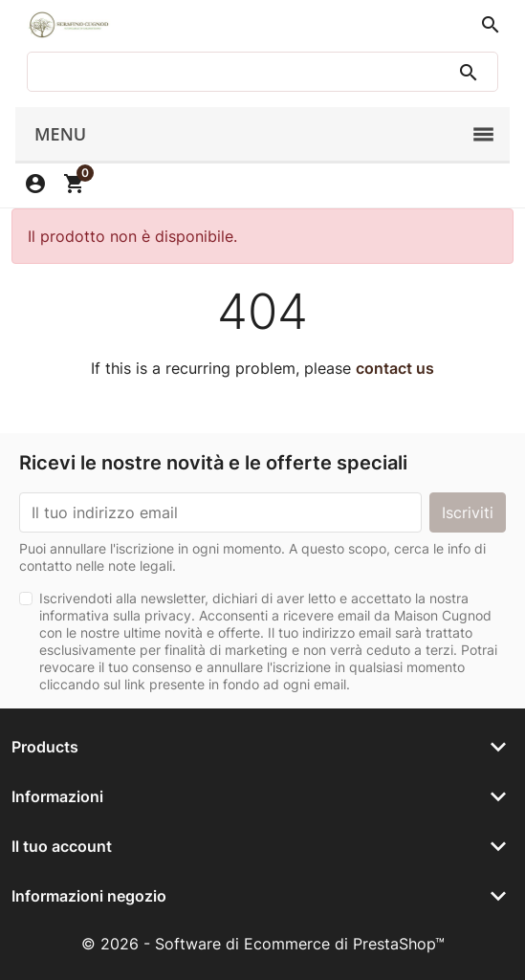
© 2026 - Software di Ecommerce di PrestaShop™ (263, 944)
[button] (491, 25)
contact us (395, 368)
